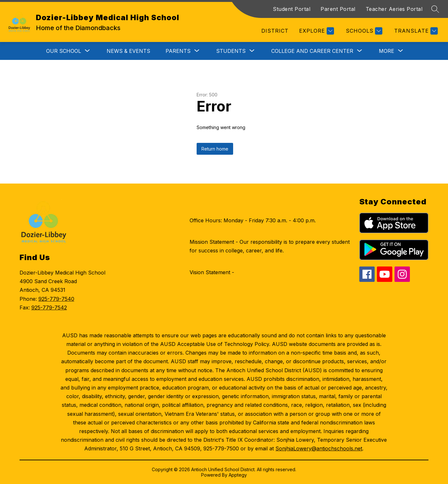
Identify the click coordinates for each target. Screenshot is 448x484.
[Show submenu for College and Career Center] (312, 51)
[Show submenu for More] (387, 51)
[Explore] (316, 31)
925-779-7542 (49, 308)
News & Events (128, 51)
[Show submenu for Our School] (64, 51)
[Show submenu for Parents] (178, 51)
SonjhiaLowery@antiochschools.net (319, 448)
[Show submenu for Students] (231, 51)
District (275, 31)
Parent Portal (338, 9)
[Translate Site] (415, 31)
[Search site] (435, 9)
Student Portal (292, 9)
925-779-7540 (56, 299)
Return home (215, 149)
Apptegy (238, 475)
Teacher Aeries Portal (394, 9)
